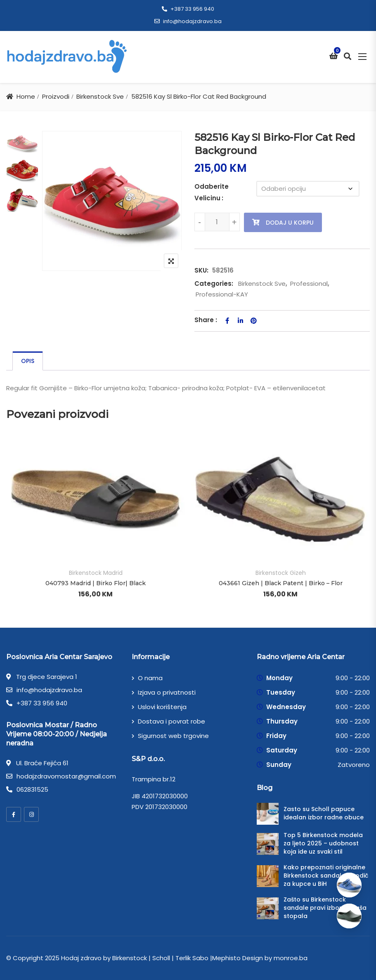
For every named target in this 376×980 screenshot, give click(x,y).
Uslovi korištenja (162, 707)
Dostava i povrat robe (171, 721)
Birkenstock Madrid (96, 573)
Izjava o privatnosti (167, 692)
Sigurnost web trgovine (173, 736)
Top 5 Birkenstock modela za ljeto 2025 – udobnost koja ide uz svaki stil (323, 843)
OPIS (28, 361)
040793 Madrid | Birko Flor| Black (96, 583)
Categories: (214, 284)
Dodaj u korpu (290, 223)
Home (26, 96)
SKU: (201, 270)
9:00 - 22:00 (353, 678)
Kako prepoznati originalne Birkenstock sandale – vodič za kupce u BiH (326, 876)
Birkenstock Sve (100, 96)
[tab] (28, 361)
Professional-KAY (222, 294)
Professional (309, 284)
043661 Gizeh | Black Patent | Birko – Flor (281, 583)
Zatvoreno (354, 765)
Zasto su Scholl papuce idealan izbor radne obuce (324, 813)
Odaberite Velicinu (212, 192)
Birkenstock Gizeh (281, 573)
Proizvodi (56, 96)
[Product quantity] (217, 222)
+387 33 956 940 (188, 9)
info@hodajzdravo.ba (188, 21)
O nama (150, 678)
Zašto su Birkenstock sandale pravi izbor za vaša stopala (325, 908)
